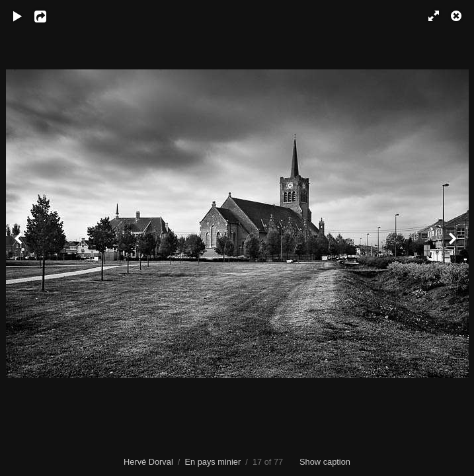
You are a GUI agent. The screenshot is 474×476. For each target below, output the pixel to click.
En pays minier (213, 462)
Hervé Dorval (148, 462)
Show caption (325, 462)
